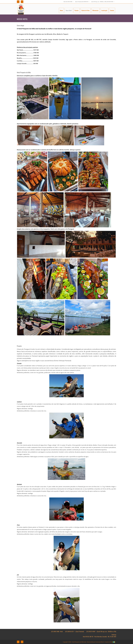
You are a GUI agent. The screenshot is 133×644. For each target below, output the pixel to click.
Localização (104, 10)
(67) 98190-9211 (70, 631)
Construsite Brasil (100, 642)
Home (61, 10)
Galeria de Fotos (85, 10)
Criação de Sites (108, 642)
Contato (112, 10)
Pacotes (77, 10)
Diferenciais (95, 10)
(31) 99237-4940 (91, 631)
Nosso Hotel (69, 10)
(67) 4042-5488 (55, 631)
